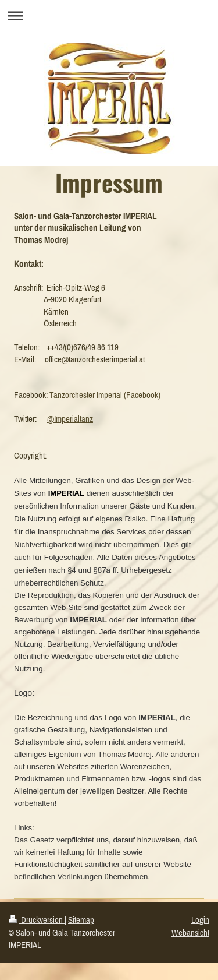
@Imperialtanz (70, 419)
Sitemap (81, 920)
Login (200, 920)
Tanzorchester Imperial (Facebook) (105, 395)
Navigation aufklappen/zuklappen (109, 15)
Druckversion (37, 920)
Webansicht (190, 933)
